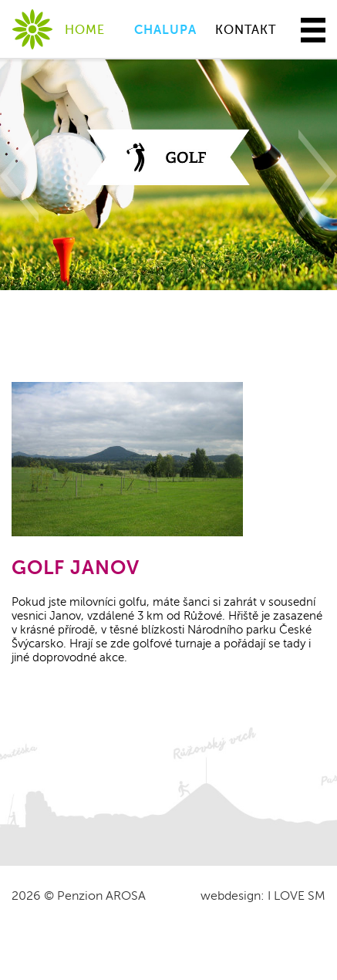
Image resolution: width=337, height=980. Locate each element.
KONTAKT (246, 30)
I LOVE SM (297, 896)
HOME (85, 30)
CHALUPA (165, 30)
